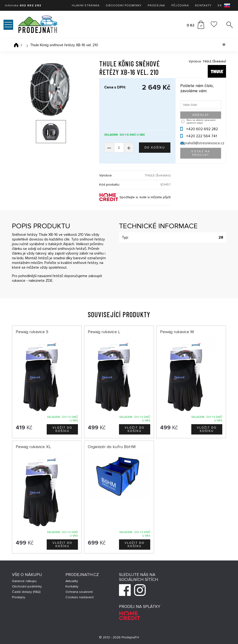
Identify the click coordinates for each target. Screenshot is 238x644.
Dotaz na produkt (201, 153)
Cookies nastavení (80, 597)
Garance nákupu (24, 581)
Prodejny (19, 597)
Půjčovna (180, 6)
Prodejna (156, 6)
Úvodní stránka (16, 45)
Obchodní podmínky (124, 6)
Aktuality (72, 581)
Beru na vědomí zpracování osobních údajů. (201, 122)
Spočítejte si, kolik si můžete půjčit (145, 197)
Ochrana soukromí (79, 592)
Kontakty (203, 6)
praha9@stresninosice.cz (204, 143)
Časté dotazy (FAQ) (26, 592)
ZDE (49, 281)
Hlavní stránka (86, 6)
